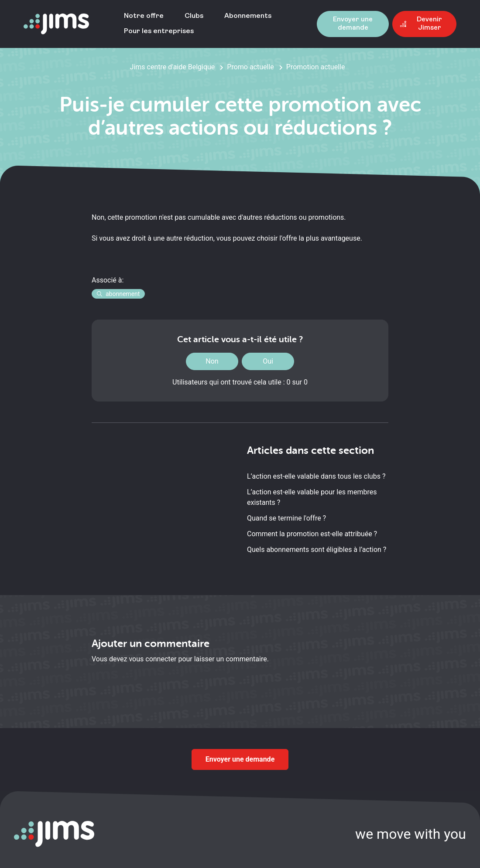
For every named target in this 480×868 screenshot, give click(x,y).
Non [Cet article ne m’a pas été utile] (212, 361)
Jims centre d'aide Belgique (173, 67)
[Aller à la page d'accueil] (56, 24)
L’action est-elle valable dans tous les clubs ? (316, 476)
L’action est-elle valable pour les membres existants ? (312, 497)
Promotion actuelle (316, 67)
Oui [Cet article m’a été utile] (268, 361)
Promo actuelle (250, 67)
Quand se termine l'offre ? (286, 518)
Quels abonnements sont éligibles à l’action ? (317, 550)
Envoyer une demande (240, 759)
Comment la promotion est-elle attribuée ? (312, 534)
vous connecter (153, 659)
